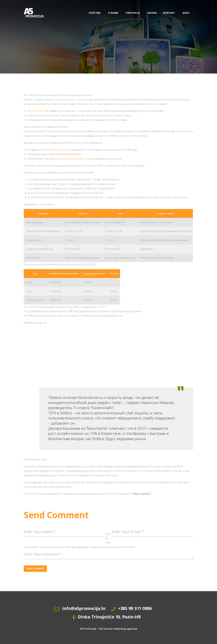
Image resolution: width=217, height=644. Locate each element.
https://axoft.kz (142, 494)
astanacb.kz (38, 111)
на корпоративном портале (73, 159)
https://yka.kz (60, 150)
